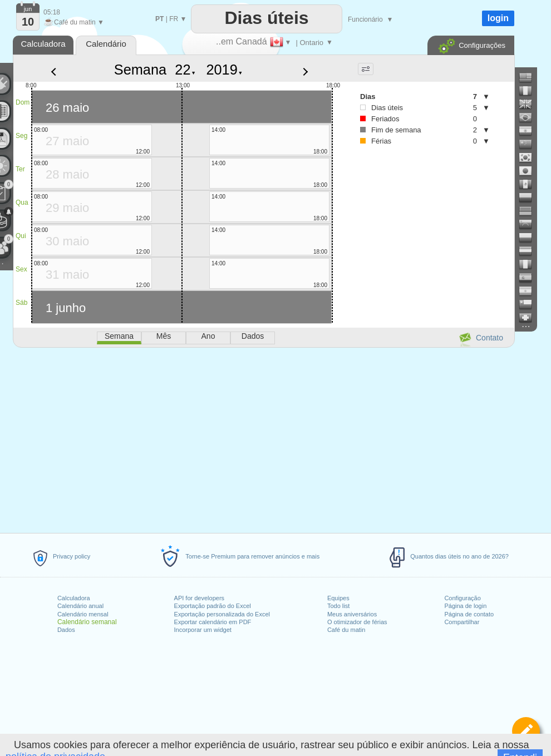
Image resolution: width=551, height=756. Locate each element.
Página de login (465, 606)
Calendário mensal (83, 614)
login (498, 18)
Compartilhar (462, 622)
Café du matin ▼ (74, 22)
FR (174, 19)
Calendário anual (80, 606)
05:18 (52, 12)
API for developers (200, 598)
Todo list (338, 606)
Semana (140, 70)
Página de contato (469, 614)
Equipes (338, 598)
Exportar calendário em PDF (213, 622)
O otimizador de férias (357, 622)
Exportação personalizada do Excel (222, 614)
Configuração (462, 598)
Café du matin (346, 630)
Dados (66, 630)
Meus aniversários (352, 614)
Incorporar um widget (203, 630)
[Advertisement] (263, 438)
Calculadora (74, 598)
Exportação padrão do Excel (213, 606)
